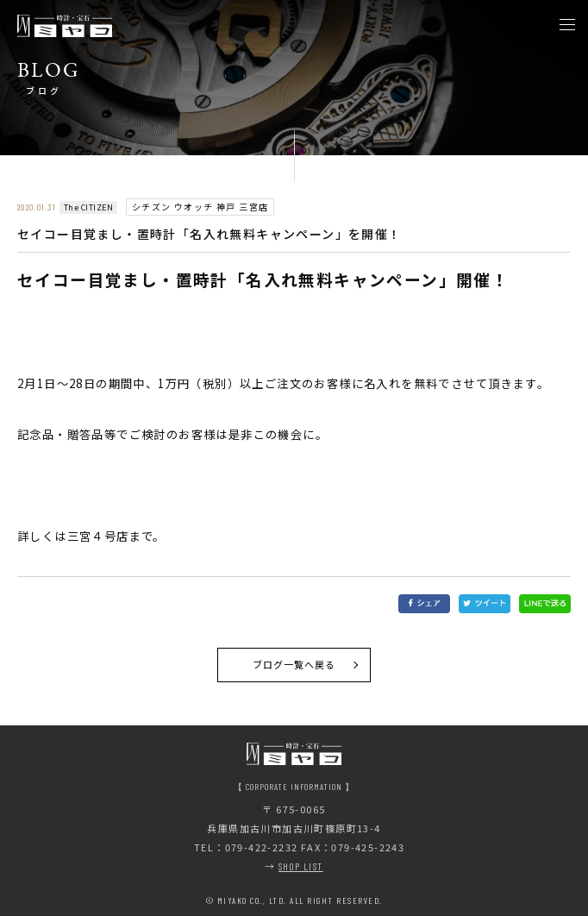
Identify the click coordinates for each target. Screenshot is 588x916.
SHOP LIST (301, 866)
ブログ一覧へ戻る (294, 664)
